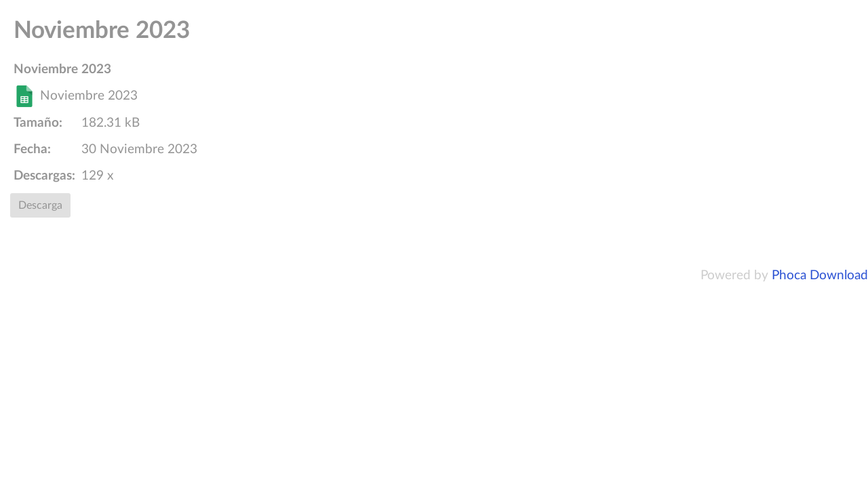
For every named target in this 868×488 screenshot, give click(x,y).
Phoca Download (820, 276)
